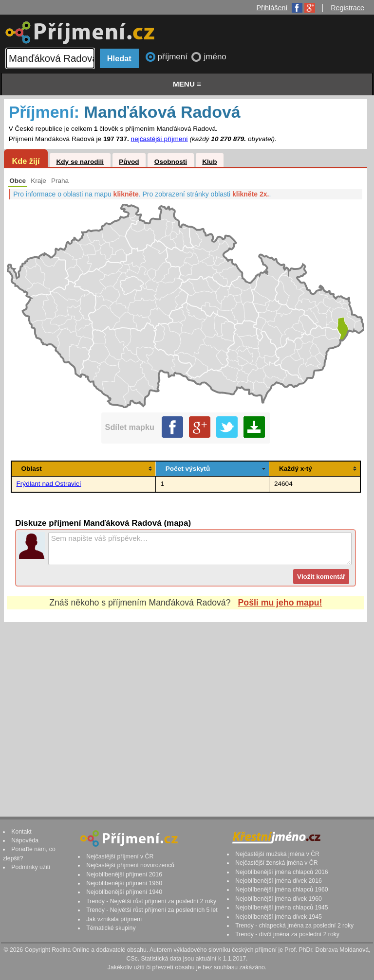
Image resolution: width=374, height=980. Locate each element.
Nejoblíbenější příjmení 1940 (124, 892)
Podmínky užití (31, 867)
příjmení (174, 57)
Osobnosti (171, 162)
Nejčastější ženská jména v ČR (276, 863)
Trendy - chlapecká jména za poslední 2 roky (294, 926)
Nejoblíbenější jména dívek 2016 (279, 881)
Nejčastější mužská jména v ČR (277, 854)
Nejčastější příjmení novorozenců (130, 865)
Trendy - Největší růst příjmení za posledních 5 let (152, 910)
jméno (215, 57)
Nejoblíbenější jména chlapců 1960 (281, 890)
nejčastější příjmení (159, 139)
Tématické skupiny (111, 928)
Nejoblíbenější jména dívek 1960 (279, 899)
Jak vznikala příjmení (114, 919)
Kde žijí (26, 161)
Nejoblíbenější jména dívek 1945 (279, 917)
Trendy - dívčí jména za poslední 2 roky (287, 934)
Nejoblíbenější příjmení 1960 (124, 883)
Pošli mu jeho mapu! (280, 603)
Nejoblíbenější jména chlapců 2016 (281, 872)
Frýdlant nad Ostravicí (49, 484)
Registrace (347, 8)
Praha (60, 181)
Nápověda (25, 840)
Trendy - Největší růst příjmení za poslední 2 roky (151, 901)
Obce (18, 181)
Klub (209, 162)
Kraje (38, 181)
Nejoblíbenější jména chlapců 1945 (281, 908)
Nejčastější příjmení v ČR (120, 856)
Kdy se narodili (80, 162)
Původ (129, 162)
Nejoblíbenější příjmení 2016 (124, 874)
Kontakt (21, 832)
